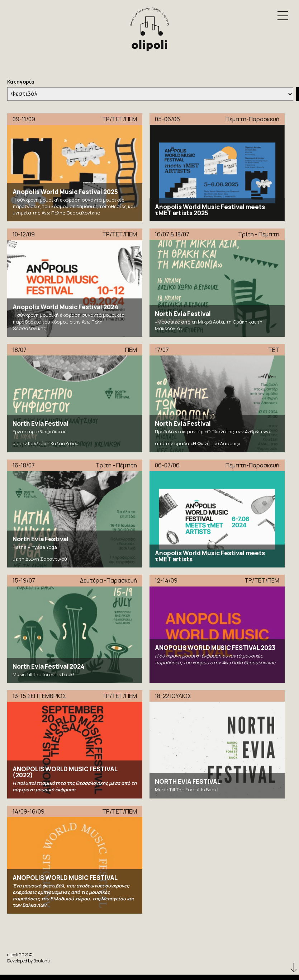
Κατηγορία (21, 82)
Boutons (41, 961)
